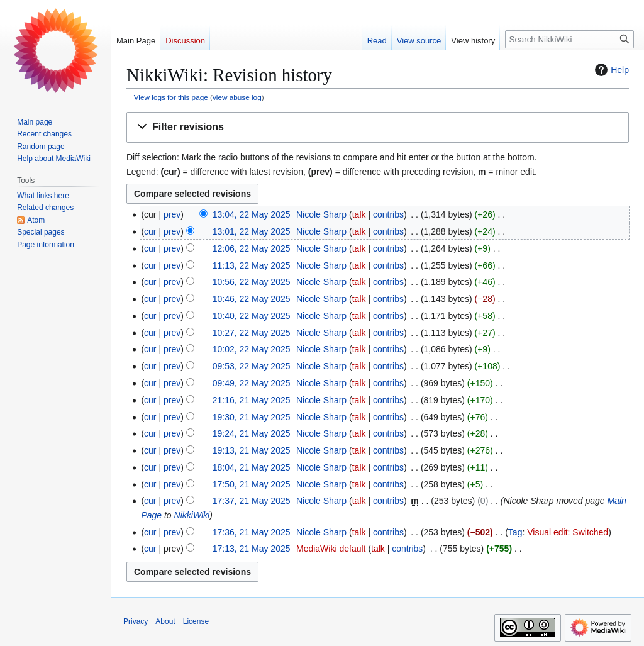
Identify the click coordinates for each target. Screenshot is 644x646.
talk (359, 214)
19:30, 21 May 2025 (252, 417)
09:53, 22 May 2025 (252, 366)
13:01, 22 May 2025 (252, 231)
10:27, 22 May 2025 (252, 333)
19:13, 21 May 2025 (252, 450)
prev (172, 214)
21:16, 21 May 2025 (252, 400)
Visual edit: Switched (568, 532)
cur (150, 231)
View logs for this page (171, 97)
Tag (515, 532)
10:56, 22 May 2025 (252, 282)
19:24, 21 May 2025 (252, 433)
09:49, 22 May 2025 (252, 383)
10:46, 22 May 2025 (252, 299)
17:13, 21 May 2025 (252, 549)
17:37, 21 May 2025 (252, 501)
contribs (388, 214)
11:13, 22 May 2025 (252, 265)
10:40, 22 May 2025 (252, 316)
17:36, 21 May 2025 (252, 532)
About (165, 621)
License (196, 621)
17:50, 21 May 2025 (252, 484)
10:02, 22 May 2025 (252, 349)
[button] (378, 127)
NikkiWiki (192, 515)
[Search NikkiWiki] (569, 39)
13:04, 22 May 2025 (252, 214)
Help (610, 70)
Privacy (136, 621)
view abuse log (237, 97)
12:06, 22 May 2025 (252, 248)
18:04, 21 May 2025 (252, 467)
